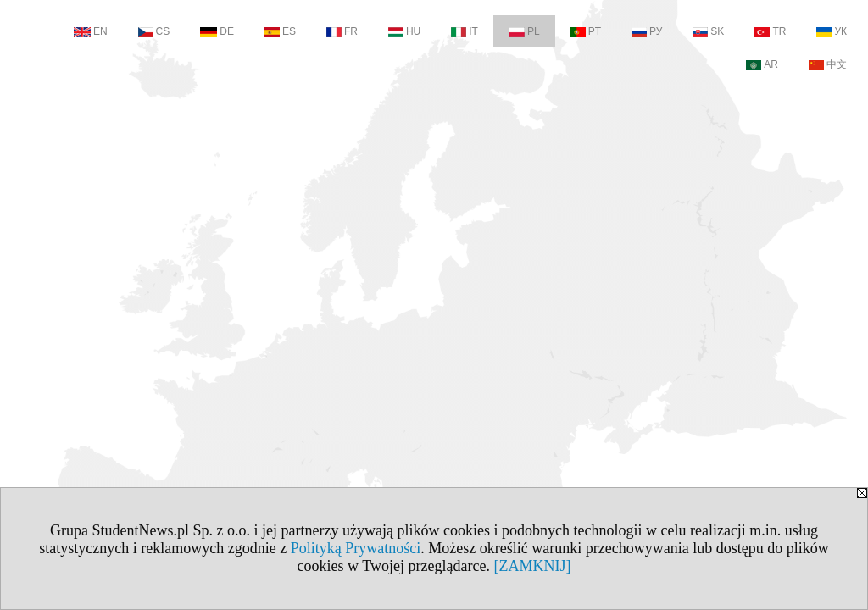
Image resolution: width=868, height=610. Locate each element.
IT (465, 31)
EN (91, 31)
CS (154, 31)
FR (342, 31)
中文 (828, 64)
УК (832, 31)
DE (217, 31)
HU (404, 31)
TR (770, 31)
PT (586, 31)
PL (524, 31)
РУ (647, 31)
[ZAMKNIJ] (532, 566)
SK (708, 31)
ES (280, 31)
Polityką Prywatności (356, 548)
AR (762, 64)
